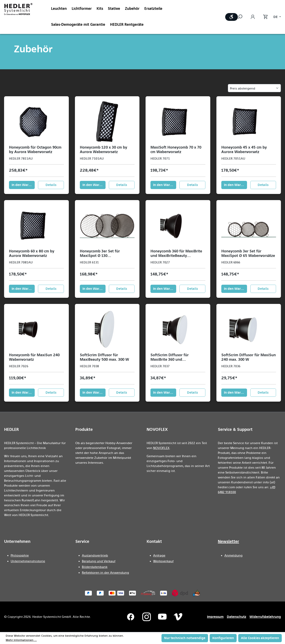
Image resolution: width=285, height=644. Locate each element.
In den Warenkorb (23, 185)
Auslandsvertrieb (95, 556)
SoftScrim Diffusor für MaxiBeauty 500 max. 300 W (104, 357)
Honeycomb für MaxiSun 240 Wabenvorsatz (34, 357)
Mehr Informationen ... (21, 640)
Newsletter (228, 541)
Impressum (215, 617)
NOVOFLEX (161, 448)
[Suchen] (242, 17)
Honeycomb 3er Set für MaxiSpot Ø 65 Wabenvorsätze (248, 253)
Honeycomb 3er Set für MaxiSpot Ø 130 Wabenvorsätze (100, 253)
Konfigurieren (223, 638)
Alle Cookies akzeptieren (260, 638)
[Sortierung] (254, 88)
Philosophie (20, 556)
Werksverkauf (163, 561)
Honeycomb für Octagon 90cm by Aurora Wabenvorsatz (35, 150)
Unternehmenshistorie (28, 561)
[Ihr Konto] (253, 17)
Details (51, 185)
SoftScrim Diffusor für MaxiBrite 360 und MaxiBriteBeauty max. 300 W (175, 357)
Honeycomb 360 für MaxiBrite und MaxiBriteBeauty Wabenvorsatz (176, 253)
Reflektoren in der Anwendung (105, 573)
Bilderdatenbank (95, 567)
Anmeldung (233, 556)
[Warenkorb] (263, 17)
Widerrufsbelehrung (265, 617)
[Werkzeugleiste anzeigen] (232, 17)
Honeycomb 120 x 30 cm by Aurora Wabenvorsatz (104, 150)
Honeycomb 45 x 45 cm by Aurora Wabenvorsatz (244, 150)
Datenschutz (237, 617)
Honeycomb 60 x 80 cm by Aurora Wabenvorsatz (32, 253)
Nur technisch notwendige (185, 638)
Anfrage (159, 556)
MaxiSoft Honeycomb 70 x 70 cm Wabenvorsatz (176, 150)
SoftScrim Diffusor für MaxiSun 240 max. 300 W (249, 357)
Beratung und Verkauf (99, 561)
